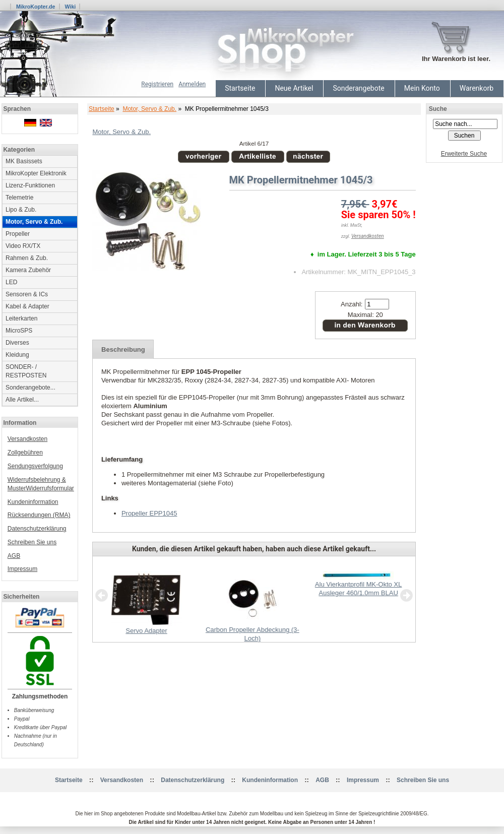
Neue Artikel (294, 88)
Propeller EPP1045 (149, 513)
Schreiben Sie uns (32, 542)
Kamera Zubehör (28, 270)
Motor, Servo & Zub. (149, 109)
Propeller (18, 234)
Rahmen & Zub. (27, 258)
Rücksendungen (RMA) (39, 515)
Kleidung (17, 355)
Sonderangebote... (30, 388)
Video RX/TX (23, 246)
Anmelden (192, 84)
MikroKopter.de (36, 7)
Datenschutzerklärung (37, 529)
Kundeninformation (33, 502)
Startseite (240, 88)
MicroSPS (19, 331)
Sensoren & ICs (27, 294)
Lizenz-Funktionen (30, 185)
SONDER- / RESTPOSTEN (26, 371)
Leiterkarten (21, 318)
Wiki (70, 7)
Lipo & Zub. (21, 210)
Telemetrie (19, 198)
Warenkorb (477, 88)
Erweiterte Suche (464, 154)
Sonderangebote (358, 88)
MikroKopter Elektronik (36, 173)
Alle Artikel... (22, 400)
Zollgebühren (25, 453)
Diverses (17, 343)
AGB (14, 556)
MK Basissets (24, 161)
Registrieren (157, 84)
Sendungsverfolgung (35, 466)
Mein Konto (422, 88)
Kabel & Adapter (27, 306)
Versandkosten (27, 439)
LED (11, 282)
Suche (438, 109)
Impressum (22, 569)
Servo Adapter (146, 631)
